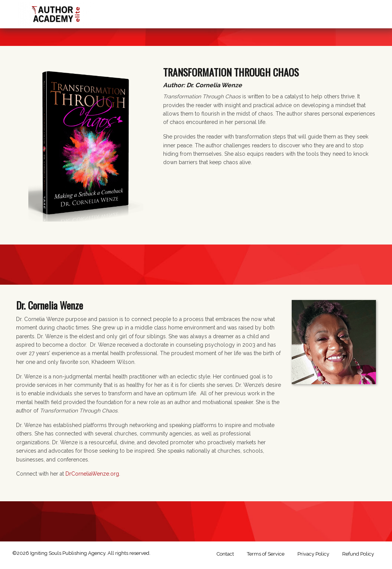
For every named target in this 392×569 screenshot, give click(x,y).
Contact (225, 554)
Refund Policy (358, 554)
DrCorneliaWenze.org (92, 474)
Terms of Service (266, 554)
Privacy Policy (313, 554)
